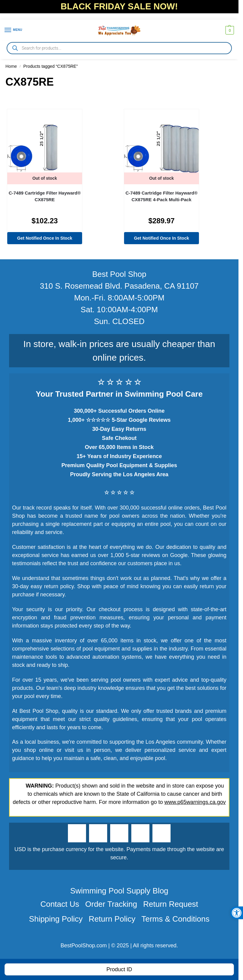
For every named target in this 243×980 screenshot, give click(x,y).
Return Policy (112, 919)
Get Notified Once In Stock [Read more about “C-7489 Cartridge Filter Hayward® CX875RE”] (45, 238)
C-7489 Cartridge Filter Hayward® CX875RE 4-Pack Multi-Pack (162, 196)
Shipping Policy (56, 919)
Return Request (171, 904)
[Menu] (14, 30)
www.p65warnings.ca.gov (195, 802)
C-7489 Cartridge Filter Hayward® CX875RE (45, 196)
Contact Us (60, 904)
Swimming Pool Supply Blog (119, 891)
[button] (229, 30)
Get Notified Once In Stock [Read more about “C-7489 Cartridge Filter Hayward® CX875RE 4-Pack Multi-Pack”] (162, 238)
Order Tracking (111, 904)
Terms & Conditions (175, 919)
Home (11, 66)
